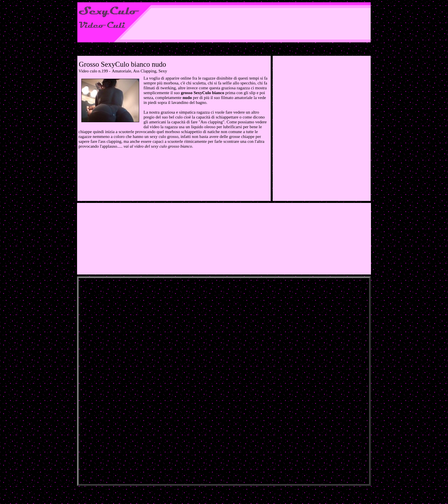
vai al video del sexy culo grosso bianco (158, 146)
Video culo (88, 71)
